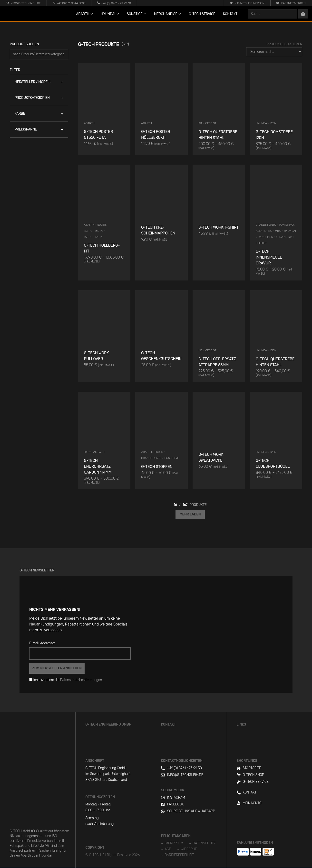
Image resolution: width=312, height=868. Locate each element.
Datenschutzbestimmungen (81, 680)
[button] (39, 82)
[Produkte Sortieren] (274, 52)
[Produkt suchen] (39, 54)
